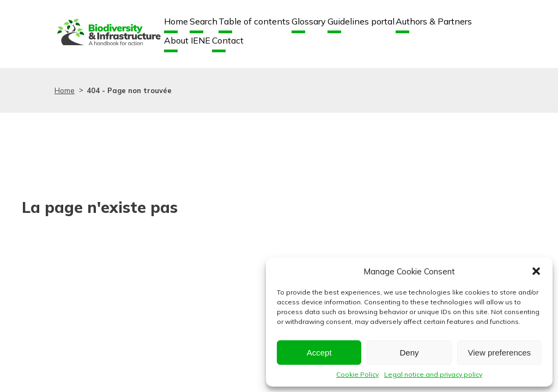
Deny (409, 353)
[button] (536, 271)
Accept (319, 353)
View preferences (500, 353)
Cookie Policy (357, 374)
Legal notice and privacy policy (433, 374)
